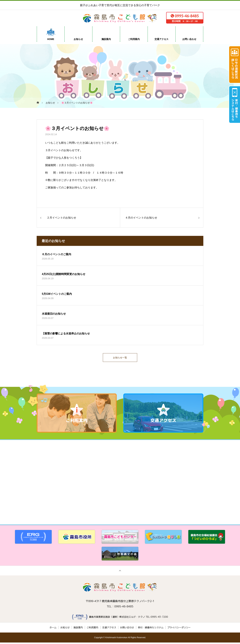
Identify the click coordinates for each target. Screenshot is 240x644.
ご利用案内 (134, 39)
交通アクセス (161, 39)
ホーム (53, 629)
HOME (51, 39)
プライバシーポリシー (179, 629)
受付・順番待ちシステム (151, 629)
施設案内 (106, 39)
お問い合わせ (189, 39)
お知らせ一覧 (120, 358)
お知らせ (78, 39)
